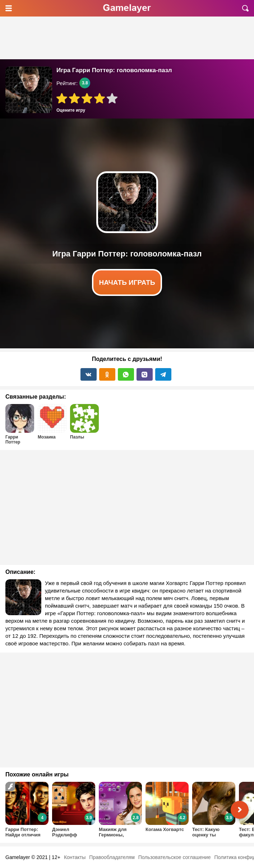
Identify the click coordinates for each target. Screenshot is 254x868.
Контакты (75, 857)
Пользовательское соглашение (175, 857)
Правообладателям (112, 857)
